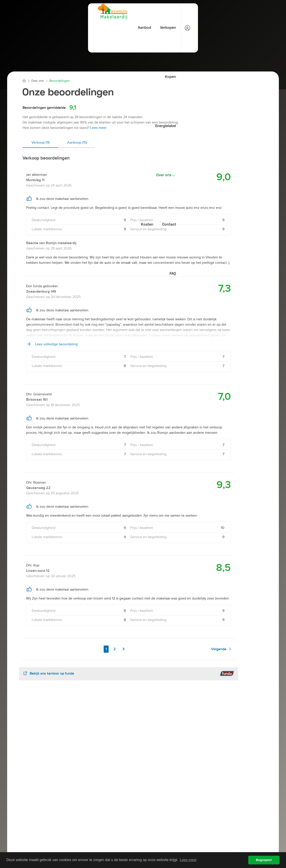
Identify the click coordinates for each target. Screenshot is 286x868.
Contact (238, 12)
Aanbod (87, 12)
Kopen (135, 12)
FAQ (242, 28)
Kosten (216, 12)
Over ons (190, 12)
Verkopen (112, 12)
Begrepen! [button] (264, 860)
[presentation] (137, 741)
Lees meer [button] (188, 860)
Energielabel (160, 12)
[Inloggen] (257, 12)
